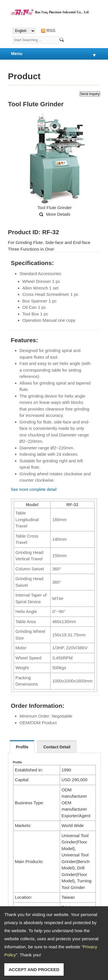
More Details (58, 214)
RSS (51, 30)
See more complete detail (34, 489)
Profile (22, 747)
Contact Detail (57, 747)
